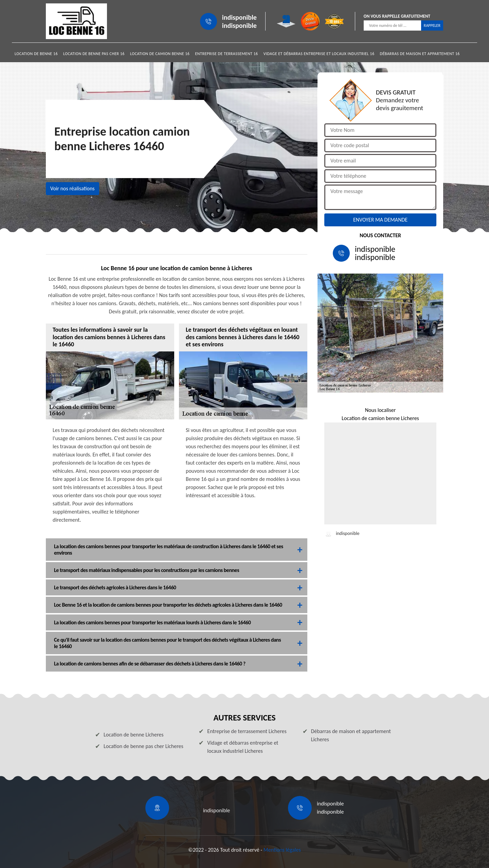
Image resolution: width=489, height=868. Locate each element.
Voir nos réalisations (73, 188)
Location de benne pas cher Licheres (143, 746)
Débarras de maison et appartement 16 (420, 54)
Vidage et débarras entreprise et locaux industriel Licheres (243, 747)
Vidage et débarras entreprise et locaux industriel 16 (319, 54)
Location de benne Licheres (134, 735)
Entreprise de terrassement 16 (226, 54)
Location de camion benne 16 (160, 54)
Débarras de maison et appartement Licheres (351, 735)
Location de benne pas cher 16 (94, 54)
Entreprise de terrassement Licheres (247, 731)
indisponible (239, 17)
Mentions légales (282, 850)
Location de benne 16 (36, 54)
